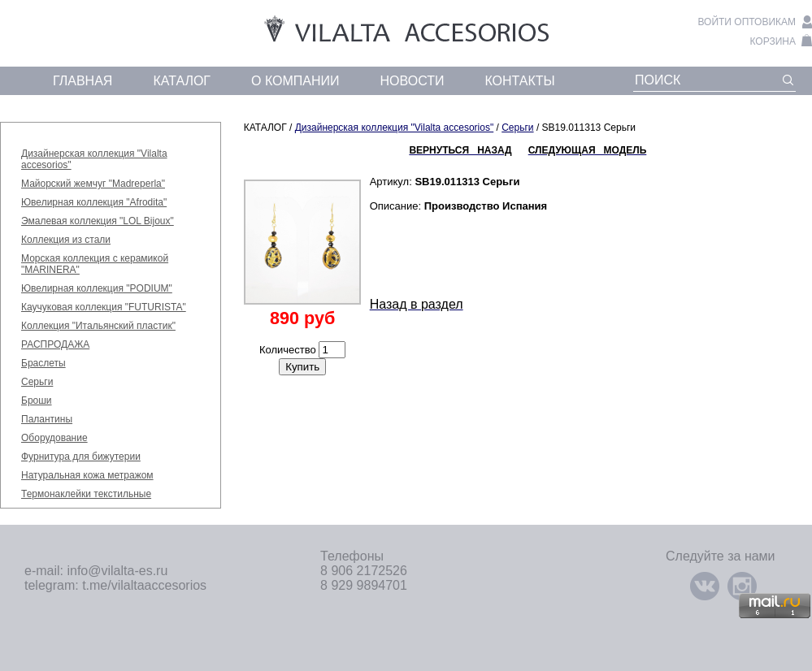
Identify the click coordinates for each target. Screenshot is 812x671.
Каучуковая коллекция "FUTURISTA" (104, 307)
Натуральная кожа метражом (87, 475)
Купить (302, 367)
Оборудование (54, 438)
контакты (519, 81)
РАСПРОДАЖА (55, 344)
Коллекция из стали (66, 240)
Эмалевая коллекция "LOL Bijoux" (98, 221)
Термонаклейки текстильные (86, 494)
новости (413, 81)
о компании (295, 81)
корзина (773, 41)
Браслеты (43, 363)
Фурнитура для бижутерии (81, 457)
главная (83, 81)
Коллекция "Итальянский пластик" (98, 326)
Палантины (47, 419)
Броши (37, 400)
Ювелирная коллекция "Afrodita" (94, 202)
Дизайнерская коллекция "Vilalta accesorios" (395, 128)
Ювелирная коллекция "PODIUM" (97, 288)
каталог (182, 81)
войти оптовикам (747, 22)
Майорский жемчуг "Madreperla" (93, 184)
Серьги (37, 382)
